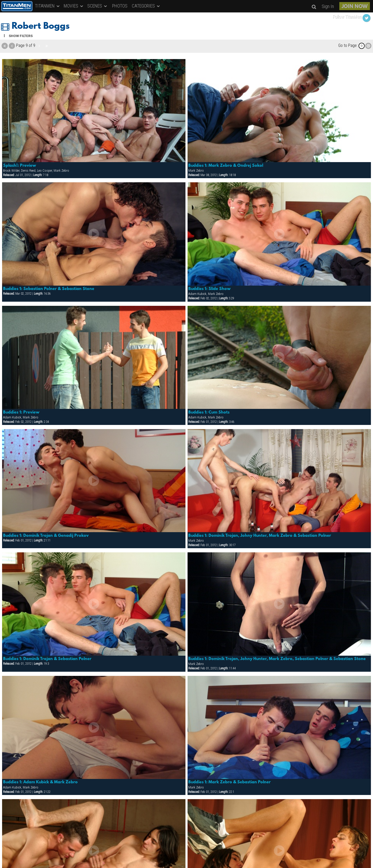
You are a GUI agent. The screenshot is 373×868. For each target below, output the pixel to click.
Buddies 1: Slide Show (209, 289)
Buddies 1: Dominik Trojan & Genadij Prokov (46, 536)
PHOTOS (120, 6)
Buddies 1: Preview (21, 413)
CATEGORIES (146, 6)
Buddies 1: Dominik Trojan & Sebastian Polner (47, 659)
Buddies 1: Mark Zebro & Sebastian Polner (229, 782)
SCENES (98, 6)
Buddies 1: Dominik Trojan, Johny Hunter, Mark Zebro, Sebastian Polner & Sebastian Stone (277, 659)
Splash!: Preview (20, 166)
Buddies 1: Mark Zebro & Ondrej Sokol (226, 166)
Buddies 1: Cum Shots (209, 413)
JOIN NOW (355, 7)
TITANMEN (48, 6)
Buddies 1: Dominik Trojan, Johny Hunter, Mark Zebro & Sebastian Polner (260, 536)
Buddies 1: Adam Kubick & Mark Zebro (40, 782)
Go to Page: (348, 45)
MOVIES (74, 6)
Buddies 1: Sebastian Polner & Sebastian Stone (49, 289)
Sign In (328, 6)
